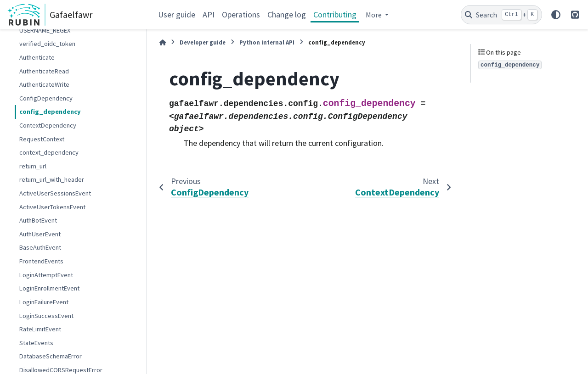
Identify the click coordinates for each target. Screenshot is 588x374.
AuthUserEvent (40, 234)
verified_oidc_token (47, 44)
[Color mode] (556, 15)
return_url (33, 166)
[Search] (501, 15)
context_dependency (49, 152)
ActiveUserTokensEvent (52, 207)
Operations (241, 14)
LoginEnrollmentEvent (49, 288)
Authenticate (37, 57)
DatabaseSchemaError (51, 356)
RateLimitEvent (40, 329)
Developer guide (203, 42)
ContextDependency (48, 125)
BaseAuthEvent (40, 247)
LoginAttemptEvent (46, 275)
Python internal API (267, 42)
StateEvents (36, 343)
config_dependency (50, 112)
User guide (177, 14)
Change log (287, 14)
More (374, 15)
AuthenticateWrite (44, 84)
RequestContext (42, 139)
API (209, 14)
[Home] (163, 42)
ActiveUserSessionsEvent (55, 193)
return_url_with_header (52, 179)
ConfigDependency (46, 98)
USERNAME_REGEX (45, 30)
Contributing (335, 14)
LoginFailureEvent (44, 302)
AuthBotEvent (38, 220)
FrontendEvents (41, 261)
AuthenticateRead (44, 71)
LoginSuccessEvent (46, 316)
